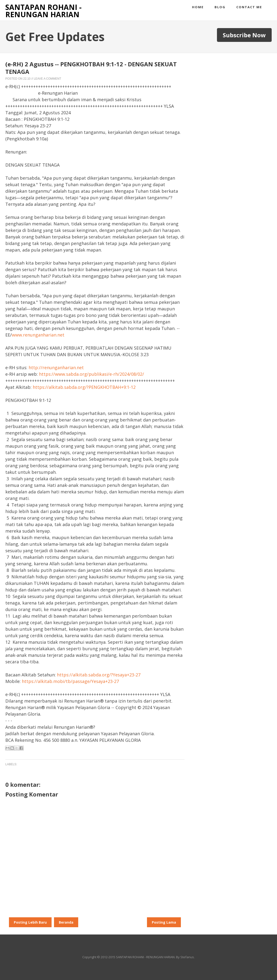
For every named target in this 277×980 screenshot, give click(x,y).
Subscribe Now (244, 35)
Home (198, 7)
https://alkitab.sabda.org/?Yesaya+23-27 (99, 675)
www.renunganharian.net (38, 335)
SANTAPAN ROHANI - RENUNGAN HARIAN (43, 11)
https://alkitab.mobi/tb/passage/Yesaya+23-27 (70, 681)
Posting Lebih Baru (30, 922)
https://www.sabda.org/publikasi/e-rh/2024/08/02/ (92, 374)
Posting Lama (164, 922)
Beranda (66, 922)
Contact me (249, 7)
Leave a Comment (47, 79)
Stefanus (187, 957)
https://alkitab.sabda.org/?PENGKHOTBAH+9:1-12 (84, 387)
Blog (220, 7)
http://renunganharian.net (56, 367)
